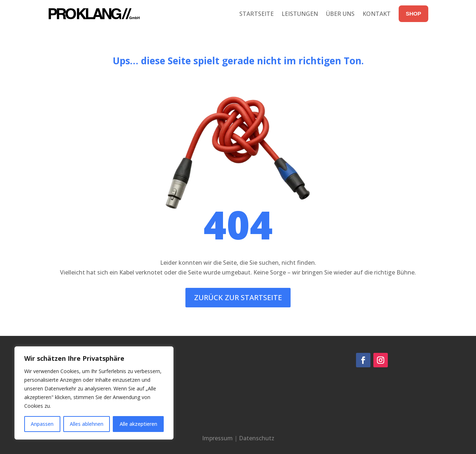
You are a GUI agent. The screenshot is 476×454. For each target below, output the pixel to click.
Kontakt (377, 14)
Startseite (256, 14)
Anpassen (42, 424)
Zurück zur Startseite (238, 297)
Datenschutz (257, 438)
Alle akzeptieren (138, 424)
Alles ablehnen (87, 424)
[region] (94, 393)
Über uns (340, 14)
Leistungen (300, 14)
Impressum (217, 438)
